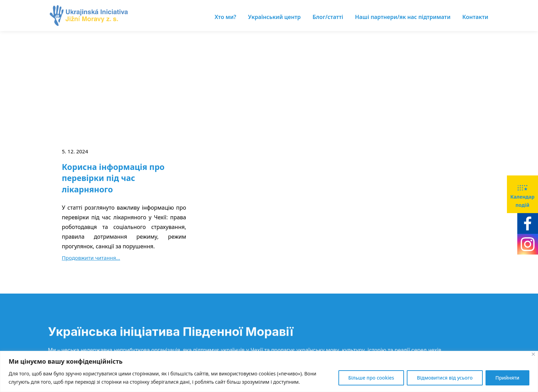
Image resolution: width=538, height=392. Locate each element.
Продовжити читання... (91, 258)
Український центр (274, 17)
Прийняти (507, 378)
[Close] (533, 354)
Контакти (475, 17)
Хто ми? (225, 17)
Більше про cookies (371, 378)
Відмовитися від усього (445, 378)
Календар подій (522, 194)
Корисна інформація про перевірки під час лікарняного (113, 178)
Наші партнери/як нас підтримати (403, 17)
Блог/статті (328, 17)
